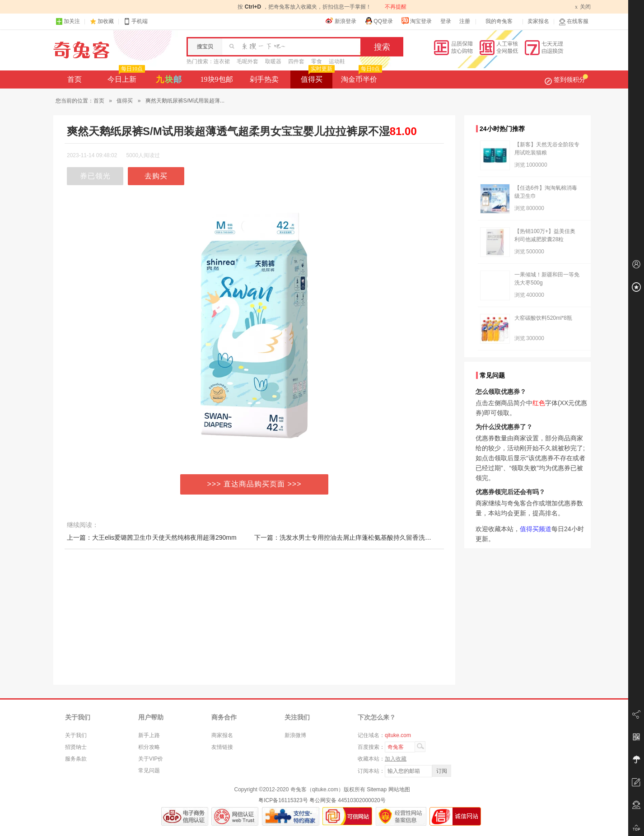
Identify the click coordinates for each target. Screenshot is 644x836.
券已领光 (95, 176)
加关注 (68, 21)
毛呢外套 (247, 61)
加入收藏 (396, 759)
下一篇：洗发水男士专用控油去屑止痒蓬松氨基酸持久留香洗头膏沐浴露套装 (362, 537)
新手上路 (149, 735)
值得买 (317, 77)
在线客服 (574, 21)
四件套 (296, 61)
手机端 (135, 21)
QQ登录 (379, 21)
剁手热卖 (264, 79)
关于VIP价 (151, 759)
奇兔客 (82, 50)
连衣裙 (222, 61)
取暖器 (273, 61)
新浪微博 (295, 735)
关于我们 (76, 735)
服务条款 (76, 759)
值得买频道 (536, 529)
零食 (317, 61)
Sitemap (377, 789)
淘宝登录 (416, 21)
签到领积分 (566, 79)
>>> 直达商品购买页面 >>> (254, 484)
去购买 (156, 176)
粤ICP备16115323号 (283, 800)
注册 (465, 21)
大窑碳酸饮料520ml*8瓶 (543, 318)
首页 (75, 79)
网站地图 (399, 789)
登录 (446, 21)
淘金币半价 (361, 77)
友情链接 (222, 747)
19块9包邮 (217, 79)
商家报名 (222, 735)
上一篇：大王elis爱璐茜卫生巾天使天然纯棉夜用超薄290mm (152, 537)
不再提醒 (396, 7)
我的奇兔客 (499, 21)
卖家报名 (538, 21)
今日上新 (125, 77)
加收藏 (106, 21)
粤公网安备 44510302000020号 (348, 800)
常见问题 (149, 771)
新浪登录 (341, 21)
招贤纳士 (76, 747)
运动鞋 (337, 61)
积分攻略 (149, 747)
